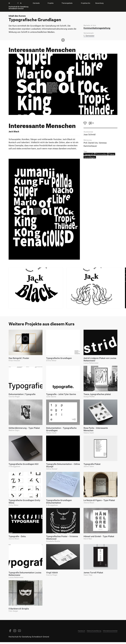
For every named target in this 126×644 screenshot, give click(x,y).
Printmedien (101, 155)
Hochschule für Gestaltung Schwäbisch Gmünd (29, 638)
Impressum (82, 633)
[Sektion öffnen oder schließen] (63, 40)
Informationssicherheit (110, 633)
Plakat (112, 155)
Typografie (89, 155)
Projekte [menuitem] (51, 3)
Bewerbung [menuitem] (99, 3)
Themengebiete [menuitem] (67, 3)
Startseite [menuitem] (36, 3)
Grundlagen (90, 158)
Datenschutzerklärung (94, 633)
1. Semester (89, 36)
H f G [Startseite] (19, 6)
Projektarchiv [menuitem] (86, 3)
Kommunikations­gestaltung (97, 28)
